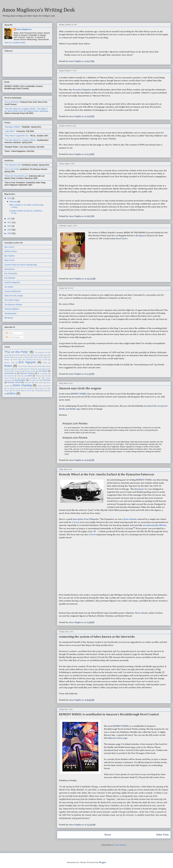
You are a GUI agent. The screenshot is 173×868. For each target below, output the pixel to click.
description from (86, 519)
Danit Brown (9, 269)
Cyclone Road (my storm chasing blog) (21, 265)
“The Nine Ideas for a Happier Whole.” (20, 109)
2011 (10, 222)
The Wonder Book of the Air (22, 391)
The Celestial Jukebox (32, 388)
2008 (10, 233)
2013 (10, 198)
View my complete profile (15, 43)
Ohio (46, 376)
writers (11, 393)
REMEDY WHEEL (79, 394)
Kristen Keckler (30, 371)
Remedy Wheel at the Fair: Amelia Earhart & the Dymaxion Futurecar (107, 475)
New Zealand (9, 376)
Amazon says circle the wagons (80, 388)
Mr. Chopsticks (43, 373)
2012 (10, 219)
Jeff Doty (17, 369)
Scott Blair (28, 383)
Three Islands (141, 613)
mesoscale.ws (10, 373)
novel (29, 376)
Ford (93, 535)
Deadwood (29, 360)
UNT (49, 391)
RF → (96, 532)
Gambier (40, 366)
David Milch (18, 360)
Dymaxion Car (141, 489)
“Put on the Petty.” (12, 102)
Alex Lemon (9, 247)
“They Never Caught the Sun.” (17, 136)
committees (26, 357)
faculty (45, 363)
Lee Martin (9, 287)
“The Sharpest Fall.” (13, 165)
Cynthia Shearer (38, 357)
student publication (44, 386)
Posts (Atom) (120, 845)
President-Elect (34, 380)
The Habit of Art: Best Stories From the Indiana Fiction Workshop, (27, 110)
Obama (38, 376)
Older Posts (162, 835)
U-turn (76, 522)
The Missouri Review (13, 305)
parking (23, 378)
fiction (8, 366)
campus (17, 357)
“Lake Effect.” (10, 131)
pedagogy (34, 378)
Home (108, 835)
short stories (39, 383)
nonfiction (20, 376)
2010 (10, 226)
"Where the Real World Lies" (16, 176)
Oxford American (10, 378)
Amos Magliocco (24, 29)
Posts (9, 333)
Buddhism (8, 357)
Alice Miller (27, 355)
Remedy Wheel (14, 382)
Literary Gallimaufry (13, 291)
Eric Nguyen (27, 362)
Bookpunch (141, 236)
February (14, 202)
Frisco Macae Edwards (26, 366)
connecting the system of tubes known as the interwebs (97, 637)
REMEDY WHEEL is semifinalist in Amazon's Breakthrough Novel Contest (109, 715)
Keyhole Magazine (12, 282)
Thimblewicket (10, 313)
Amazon (45, 355)
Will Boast (9, 318)
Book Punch (9, 260)
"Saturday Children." (13, 127)
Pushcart (47, 380)
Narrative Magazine (82, 90)
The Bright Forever (14, 388)
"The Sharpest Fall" (41, 352)
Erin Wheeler (10, 278)
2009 (10, 230)
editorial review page (117, 738)
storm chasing (22, 385)
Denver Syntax (42, 360)
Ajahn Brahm (16, 355)
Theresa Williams (12, 309)
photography (20, 380)
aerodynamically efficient (154, 525)
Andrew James (11, 251)
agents (7, 355)
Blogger (102, 862)
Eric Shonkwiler (11, 273)
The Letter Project (12, 300)
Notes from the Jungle (14, 296)
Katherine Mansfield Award (33, 369)
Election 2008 (9, 363)
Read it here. (122, 239)
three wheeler (130, 519)
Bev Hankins (10, 256)
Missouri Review (27, 373)
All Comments (13, 337)
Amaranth (37, 355)
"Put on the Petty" (12, 169)
